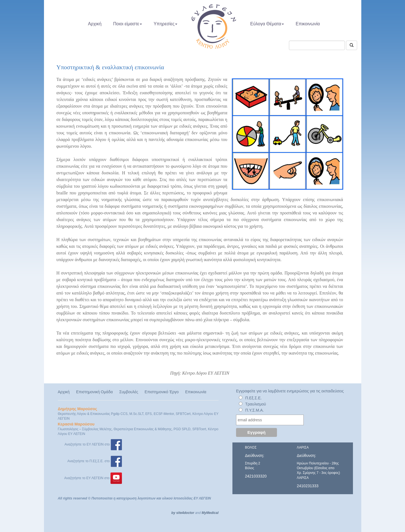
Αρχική (95, 24)
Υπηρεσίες (165, 24)
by (173, 513)
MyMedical (210, 513)
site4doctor (185, 513)
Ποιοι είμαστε (128, 24)
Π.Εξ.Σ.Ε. (253, 398)
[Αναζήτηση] (352, 45)
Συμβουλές (129, 392)
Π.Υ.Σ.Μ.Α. (255, 410)
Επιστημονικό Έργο (162, 392)
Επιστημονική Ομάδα (94, 392)
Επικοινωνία (308, 24)
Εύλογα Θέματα (267, 24)
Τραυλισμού (256, 404)
